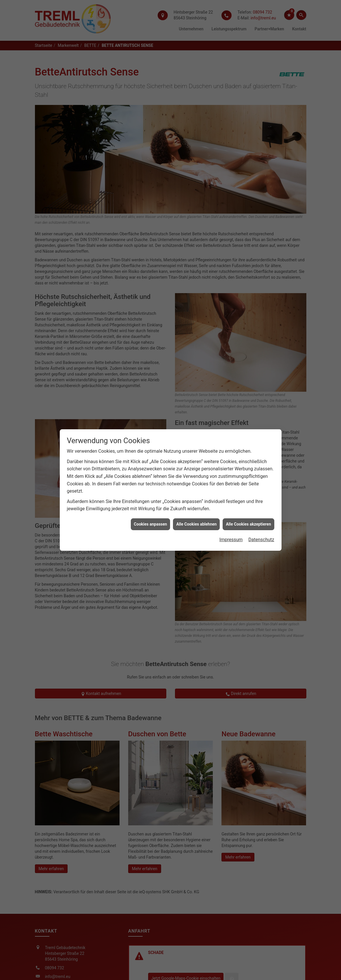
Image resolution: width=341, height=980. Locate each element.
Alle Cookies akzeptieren (248, 503)
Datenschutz (261, 518)
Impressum (231, 518)
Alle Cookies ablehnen (196, 503)
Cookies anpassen (151, 503)
